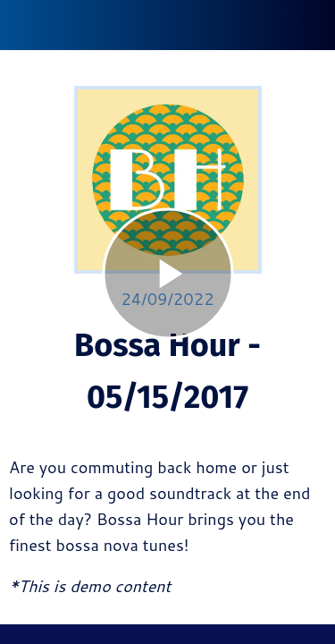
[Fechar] (25, 25)
